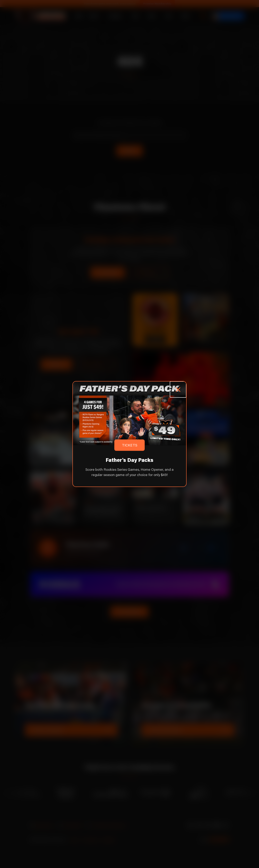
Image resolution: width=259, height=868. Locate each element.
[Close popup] (178, 389)
